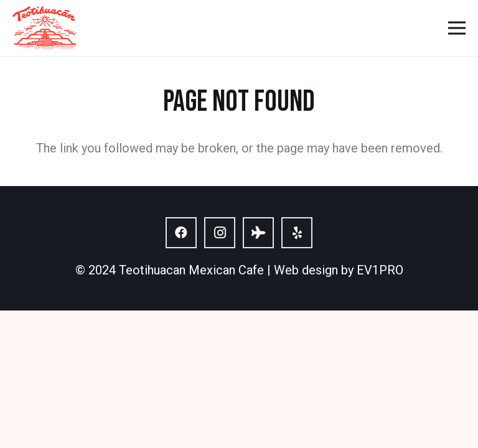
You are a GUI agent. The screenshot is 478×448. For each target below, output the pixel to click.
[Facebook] (181, 233)
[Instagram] (220, 233)
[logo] (45, 28)
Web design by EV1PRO (339, 270)
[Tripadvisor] (258, 233)
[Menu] (457, 28)
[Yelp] (297, 233)
